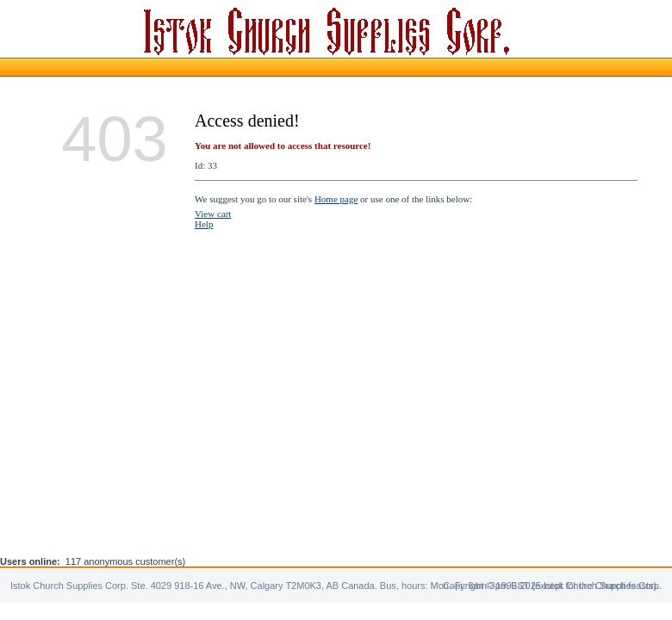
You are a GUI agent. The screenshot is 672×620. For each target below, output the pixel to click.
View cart (213, 214)
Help (204, 224)
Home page (336, 199)
